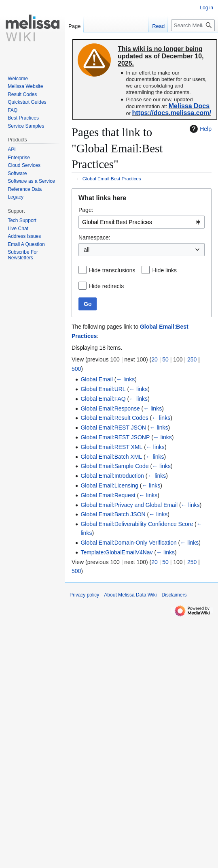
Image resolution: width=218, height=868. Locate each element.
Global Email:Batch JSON (113, 514)
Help (200, 129)
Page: (86, 210)
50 (165, 359)
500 (76, 369)
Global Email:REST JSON (113, 428)
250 (192, 359)
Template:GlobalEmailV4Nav (116, 552)
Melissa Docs (189, 106)
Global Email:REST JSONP (115, 437)
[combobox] (142, 222)
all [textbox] (87, 250)
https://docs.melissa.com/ (171, 113)
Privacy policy (84, 595)
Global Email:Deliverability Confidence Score (137, 524)
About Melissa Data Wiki (130, 595)
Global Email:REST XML (111, 447)
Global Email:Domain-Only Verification (128, 543)
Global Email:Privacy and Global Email (129, 505)
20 (155, 359)
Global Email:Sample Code (114, 466)
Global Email (96, 379)
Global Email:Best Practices (112, 179)
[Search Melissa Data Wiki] (193, 25)
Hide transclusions (112, 270)
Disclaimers (174, 595)
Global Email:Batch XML (111, 457)
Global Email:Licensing (109, 485)
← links (125, 379)
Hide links (164, 270)
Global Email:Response (110, 408)
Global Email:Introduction (112, 476)
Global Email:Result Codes (114, 418)
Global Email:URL (103, 389)
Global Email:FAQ (103, 399)
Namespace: (94, 237)
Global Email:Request (108, 495)
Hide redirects (106, 286)
